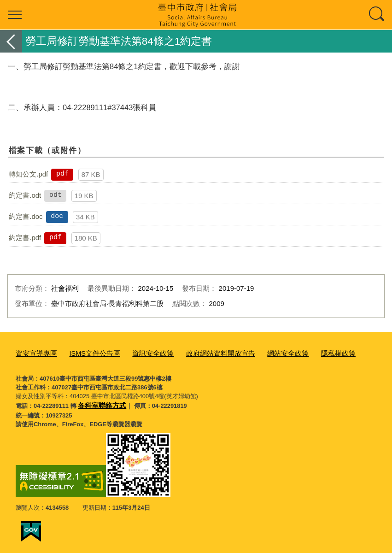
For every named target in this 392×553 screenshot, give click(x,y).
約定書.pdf (25, 238)
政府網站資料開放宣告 (199, 353)
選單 (15, 15)
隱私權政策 (304, 353)
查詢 (377, 15)
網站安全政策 (259, 353)
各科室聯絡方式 (99, 403)
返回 (11, 41)
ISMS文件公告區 (86, 353)
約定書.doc (26, 216)
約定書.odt (25, 195)
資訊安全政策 (139, 353)
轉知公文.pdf (28, 174)
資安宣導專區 (34, 353)
